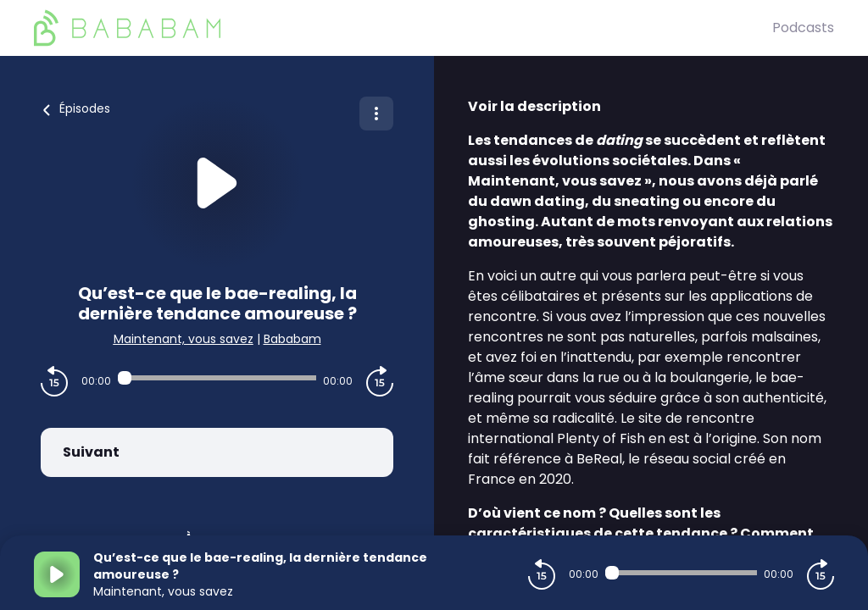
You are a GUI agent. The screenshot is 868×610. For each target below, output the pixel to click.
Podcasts (803, 28)
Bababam (292, 339)
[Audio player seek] (217, 378)
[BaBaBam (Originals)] (403, 28)
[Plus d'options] (376, 114)
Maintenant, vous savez (184, 339)
